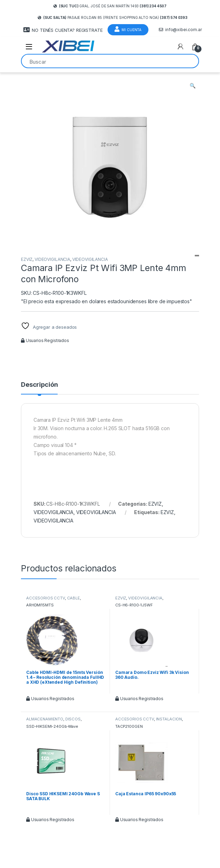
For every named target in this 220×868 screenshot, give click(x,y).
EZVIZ (27, 259)
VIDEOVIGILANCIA (52, 259)
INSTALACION (169, 719)
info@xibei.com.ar (180, 30)
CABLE (74, 598)
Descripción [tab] (39, 385)
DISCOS (73, 719)
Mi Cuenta (128, 29)
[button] (193, 86)
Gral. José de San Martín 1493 (110, 6)
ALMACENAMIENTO (45, 719)
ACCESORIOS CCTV (46, 598)
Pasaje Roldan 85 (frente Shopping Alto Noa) (113, 17)
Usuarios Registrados (45, 340)
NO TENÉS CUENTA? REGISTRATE (63, 30)
